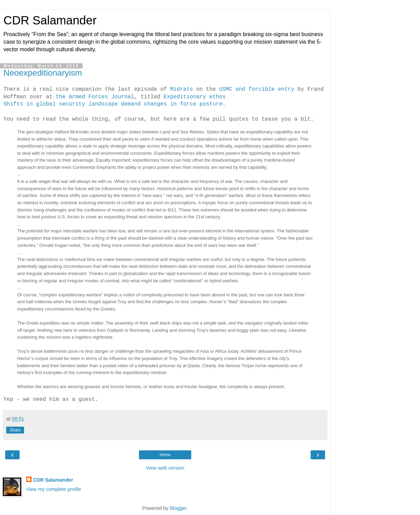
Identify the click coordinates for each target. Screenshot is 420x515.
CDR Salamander (50, 20)
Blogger (178, 508)
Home (165, 455)
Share (15, 430)
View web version (165, 468)
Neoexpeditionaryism (43, 73)
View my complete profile (54, 489)
